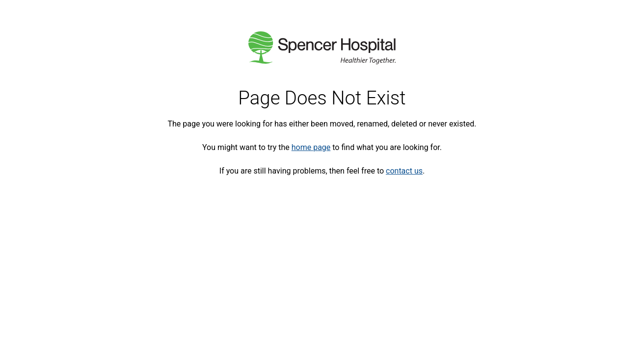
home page (311, 147)
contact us (404, 171)
